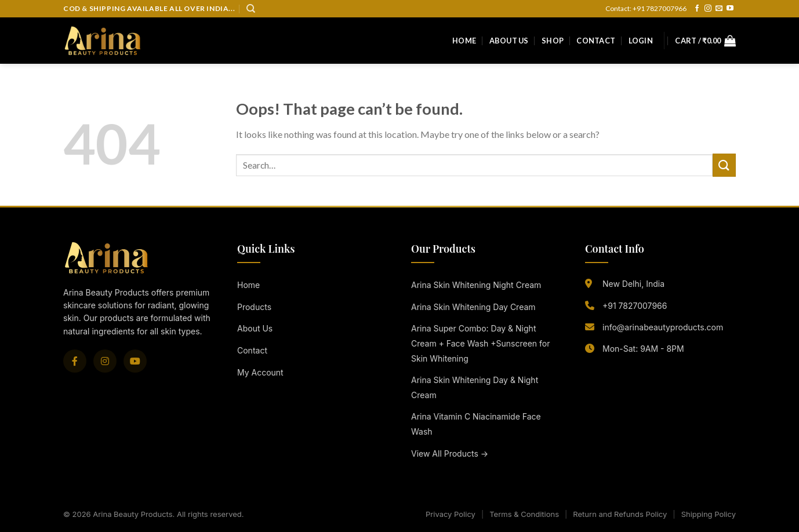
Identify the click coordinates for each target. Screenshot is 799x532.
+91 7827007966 (635, 306)
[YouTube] (135, 361)
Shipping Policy (709, 514)
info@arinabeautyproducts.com (663, 327)
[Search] (251, 9)
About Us (509, 41)
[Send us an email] (719, 9)
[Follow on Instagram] (708, 9)
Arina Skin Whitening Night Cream (476, 285)
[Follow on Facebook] (697, 9)
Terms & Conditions (524, 514)
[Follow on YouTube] (730, 9)
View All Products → (450, 453)
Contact (596, 41)
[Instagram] (105, 361)
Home (464, 41)
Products (254, 307)
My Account (260, 372)
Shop (553, 41)
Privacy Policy (451, 514)
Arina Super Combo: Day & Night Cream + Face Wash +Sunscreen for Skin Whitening (480, 343)
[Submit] (724, 165)
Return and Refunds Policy (620, 514)
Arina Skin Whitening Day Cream (473, 307)
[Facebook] (75, 361)
